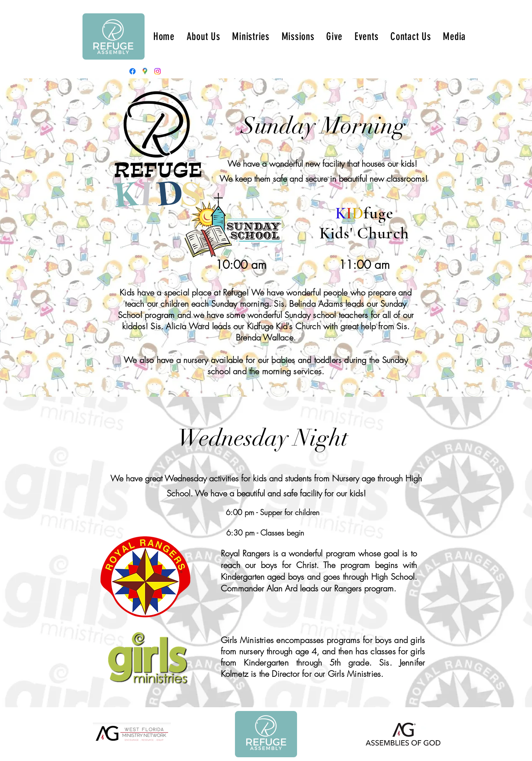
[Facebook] (132, 71)
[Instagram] (157, 71)
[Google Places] (145, 71)
